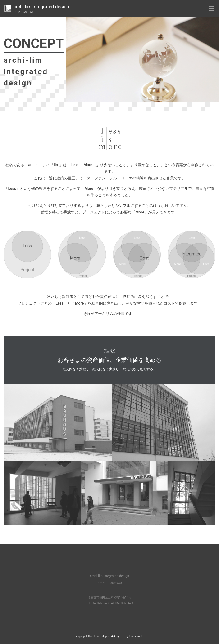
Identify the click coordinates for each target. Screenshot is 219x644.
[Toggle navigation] (212, 9)
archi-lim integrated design (41, 9)
